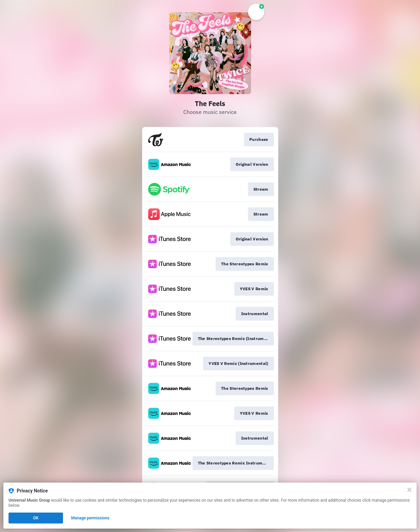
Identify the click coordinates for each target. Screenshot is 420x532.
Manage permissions (90, 518)
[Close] (409, 490)
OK (36, 518)
